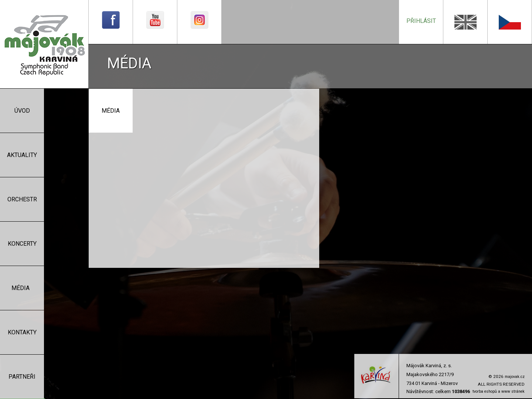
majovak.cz (515, 377)
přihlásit (421, 21)
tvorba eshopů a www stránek (499, 391)
